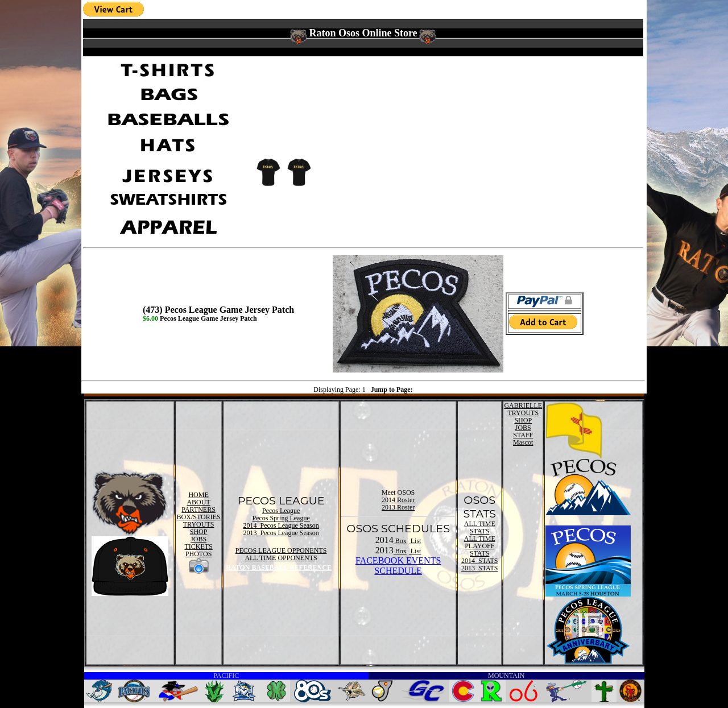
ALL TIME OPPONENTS (281, 558)
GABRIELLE (523, 405)
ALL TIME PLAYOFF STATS (480, 546)
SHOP (199, 532)
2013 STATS (479, 568)
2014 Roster (398, 500)
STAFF (523, 435)
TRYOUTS (199, 524)
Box (400, 541)
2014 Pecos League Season (281, 525)
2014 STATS (479, 561)
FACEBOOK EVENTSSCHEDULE (398, 566)
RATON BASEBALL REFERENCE (279, 568)
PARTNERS (198, 510)
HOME (198, 495)
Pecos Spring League (281, 518)
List (415, 541)
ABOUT (198, 502)
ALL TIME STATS (480, 527)
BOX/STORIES (199, 517)
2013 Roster (398, 507)
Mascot (523, 442)
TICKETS (198, 546)
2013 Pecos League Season (281, 533)
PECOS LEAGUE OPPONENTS (281, 550)
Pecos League (281, 511)
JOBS (198, 539)
